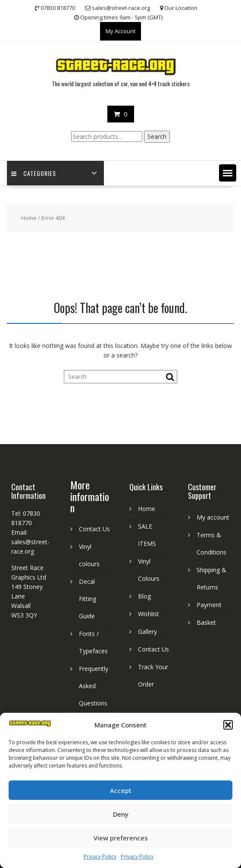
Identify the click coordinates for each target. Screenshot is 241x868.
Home (29, 218)
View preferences (121, 838)
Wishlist (149, 614)
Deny (121, 814)
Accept (121, 790)
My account (213, 517)
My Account (120, 31)
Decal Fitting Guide (88, 599)
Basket (206, 622)
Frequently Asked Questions (94, 686)
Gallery (147, 631)
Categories (34, 173)
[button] (228, 725)
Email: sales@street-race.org (30, 542)
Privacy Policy (100, 857)
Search (157, 136)
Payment (209, 605)
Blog (144, 596)
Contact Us (94, 529)
